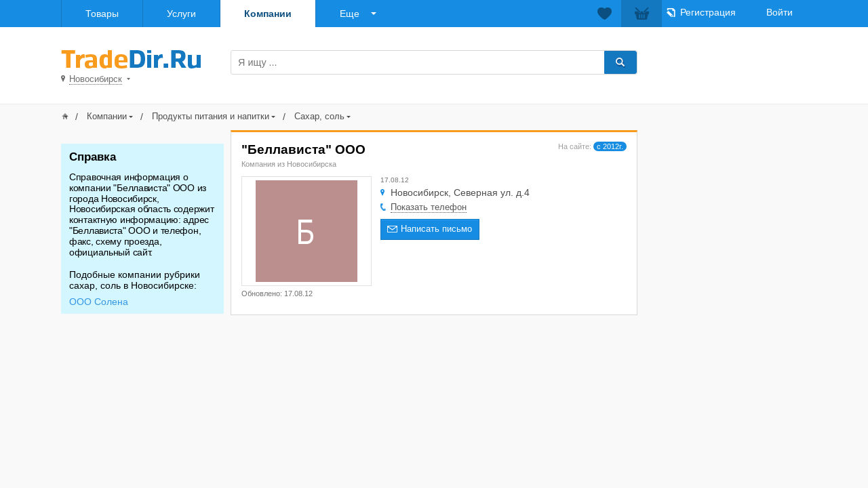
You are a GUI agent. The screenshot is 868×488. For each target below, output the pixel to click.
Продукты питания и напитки (211, 116)
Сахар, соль (319, 116)
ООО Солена (99, 302)
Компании (268, 14)
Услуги (181, 14)
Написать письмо (436, 229)
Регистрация (708, 12)
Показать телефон (429, 207)
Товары (102, 14)
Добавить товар (731, 61)
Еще (350, 14)
